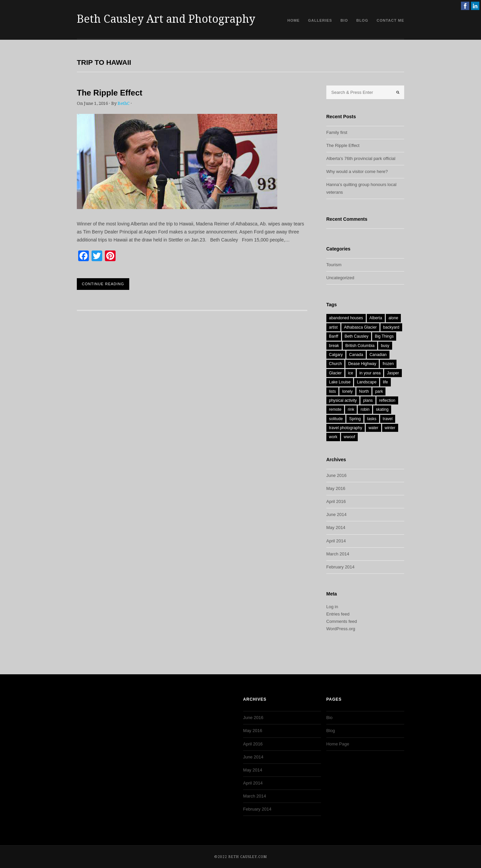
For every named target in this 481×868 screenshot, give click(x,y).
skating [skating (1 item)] (382, 409)
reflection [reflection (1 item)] (387, 400)
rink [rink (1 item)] (351, 409)
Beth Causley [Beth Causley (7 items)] (357, 336)
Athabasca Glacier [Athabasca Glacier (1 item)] (360, 327)
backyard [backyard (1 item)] (391, 327)
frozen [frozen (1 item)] (388, 364)
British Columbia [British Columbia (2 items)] (360, 346)
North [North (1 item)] (364, 391)
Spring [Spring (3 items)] (355, 419)
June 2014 (337, 514)
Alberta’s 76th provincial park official (361, 158)
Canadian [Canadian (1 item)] (378, 355)
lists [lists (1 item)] (333, 391)
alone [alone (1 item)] (393, 318)
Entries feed (338, 614)
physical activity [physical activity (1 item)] (343, 400)
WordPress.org (341, 629)
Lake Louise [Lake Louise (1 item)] (340, 382)
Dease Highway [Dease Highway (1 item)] (362, 364)
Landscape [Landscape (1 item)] (367, 382)
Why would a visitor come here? (357, 171)
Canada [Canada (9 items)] (356, 355)
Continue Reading (103, 284)
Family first (337, 132)
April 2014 (336, 541)
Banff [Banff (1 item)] (334, 336)
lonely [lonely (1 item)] (347, 391)
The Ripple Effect (110, 93)
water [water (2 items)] (373, 428)
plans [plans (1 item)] (368, 400)
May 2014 (336, 528)
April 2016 (336, 501)
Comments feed (342, 621)
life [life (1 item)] (385, 382)
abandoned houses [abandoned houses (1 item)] (346, 318)
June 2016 (337, 475)
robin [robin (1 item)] (365, 409)
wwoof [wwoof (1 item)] (349, 437)
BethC (124, 103)
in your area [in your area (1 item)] (370, 373)
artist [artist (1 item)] (333, 327)
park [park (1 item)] (379, 391)
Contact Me (390, 20)
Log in (332, 607)
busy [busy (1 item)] (385, 346)
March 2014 (338, 554)
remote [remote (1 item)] (335, 409)
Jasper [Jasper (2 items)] (393, 373)
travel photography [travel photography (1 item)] (346, 428)
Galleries (320, 20)
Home (293, 20)
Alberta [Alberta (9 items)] (376, 318)
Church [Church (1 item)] (336, 364)
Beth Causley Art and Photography (166, 19)
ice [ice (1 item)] (351, 373)
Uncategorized (340, 278)
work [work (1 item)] (333, 437)
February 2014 (341, 567)
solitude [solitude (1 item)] (336, 419)
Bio (344, 20)
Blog (362, 20)
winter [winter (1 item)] (390, 428)
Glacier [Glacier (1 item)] (335, 373)
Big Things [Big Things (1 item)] (384, 336)
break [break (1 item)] (334, 346)
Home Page (338, 744)
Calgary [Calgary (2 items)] (336, 355)
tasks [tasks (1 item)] (372, 419)
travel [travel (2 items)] (388, 419)
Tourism (334, 265)
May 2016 (336, 488)
